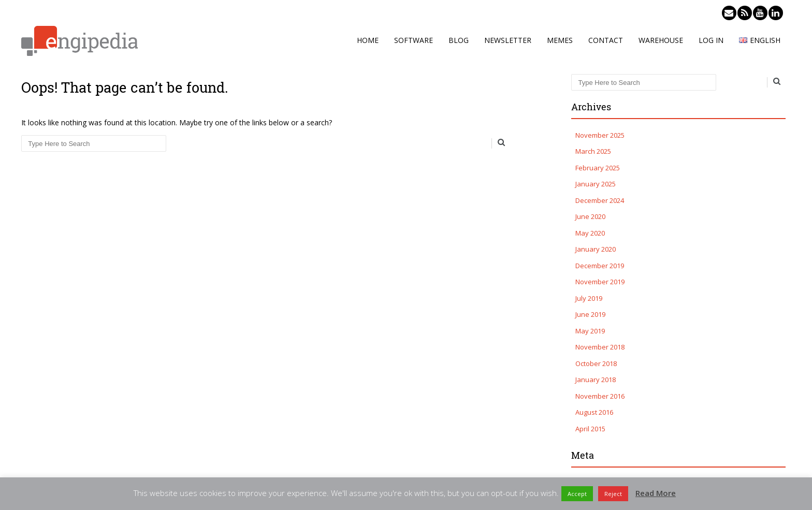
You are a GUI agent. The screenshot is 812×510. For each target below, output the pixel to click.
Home (368, 40)
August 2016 (594, 412)
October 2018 (596, 363)
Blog (459, 40)
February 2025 (598, 168)
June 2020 (590, 216)
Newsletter (508, 40)
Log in (711, 40)
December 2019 (600, 266)
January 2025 (596, 184)
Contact (606, 40)
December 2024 (600, 200)
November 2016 (600, 396)
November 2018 (600, 347)
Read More (656, 493)
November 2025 (600, 135)
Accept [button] (577, 494)
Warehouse (661, 40)
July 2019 (589, 298)
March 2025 (593, 151)
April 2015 (590, 429)
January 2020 (596, 249)
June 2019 (590, 314)
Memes (560, 40)
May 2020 (590, 233)
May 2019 (590, 331)
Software (414, 40)
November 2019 (600, 282)
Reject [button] (613, 494)
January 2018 (596, 380)
